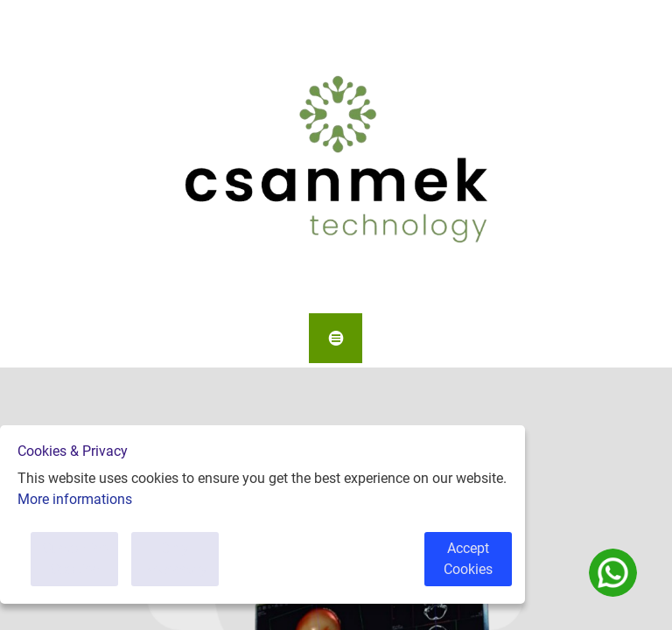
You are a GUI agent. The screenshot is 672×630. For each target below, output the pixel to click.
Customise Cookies (75, 559)
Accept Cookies (468, 559)
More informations (75, 499)
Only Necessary (175, 559)
